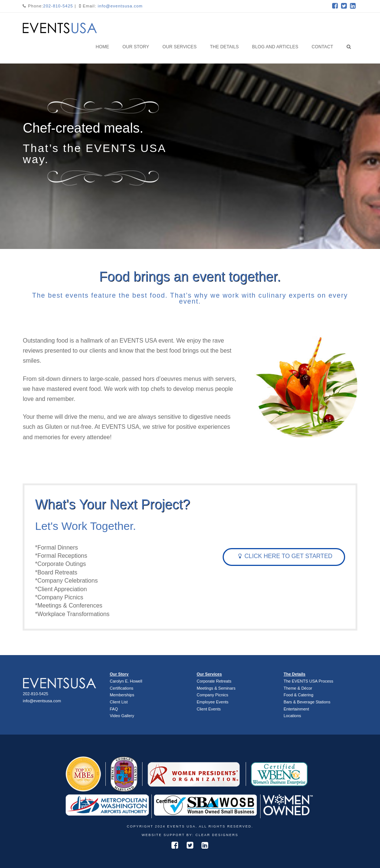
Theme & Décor (298, 688)
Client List (119, 702)
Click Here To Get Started (285, 556)
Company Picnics (212, 695)
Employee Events (213, 702)
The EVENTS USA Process (308, 681)
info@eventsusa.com (120, 6)
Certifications (122, 688)
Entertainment (296, 709)
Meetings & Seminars (216, 688)
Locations (292, 716)
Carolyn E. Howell (126, 681)
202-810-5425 (58, 6)
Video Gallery (122, 716)
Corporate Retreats (214, 681)
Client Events (209, 709)
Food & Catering (298, 695)
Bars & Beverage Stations (307, 702)
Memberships (122, 695)
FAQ (114, 709)
